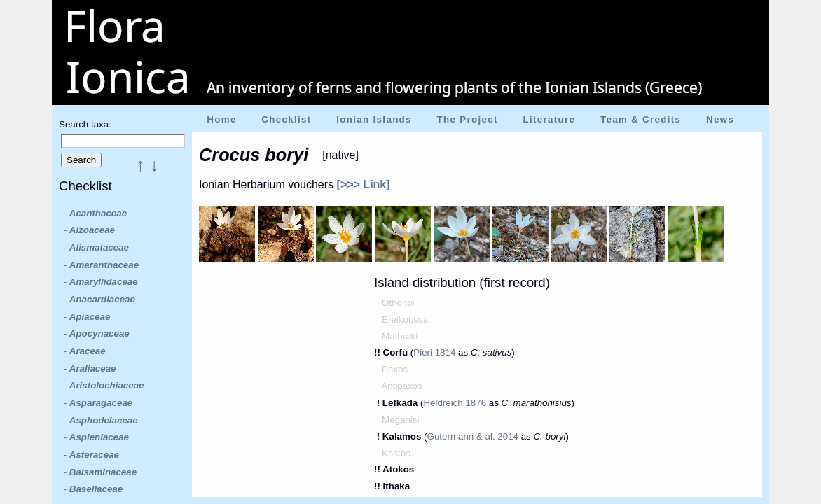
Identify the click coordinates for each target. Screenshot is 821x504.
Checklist (286, 119)
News (720, 119)
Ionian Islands (374, 119)
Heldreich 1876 (455, 403)
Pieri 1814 (434, 352)
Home (221, 119)
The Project (468, 119)
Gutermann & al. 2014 (473, 436)
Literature (549, 119)
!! (379, 352)
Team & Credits (641, 119)
